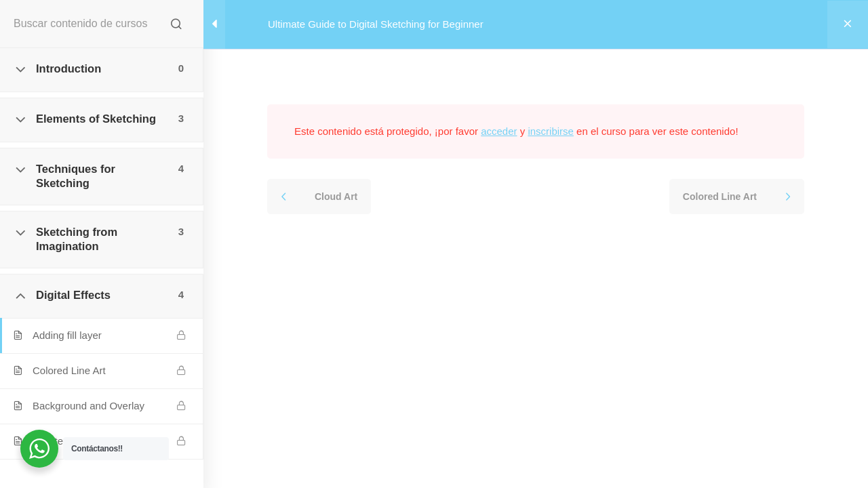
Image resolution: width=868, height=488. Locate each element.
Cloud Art (336, 197)
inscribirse (551, 131)
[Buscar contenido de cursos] (176, 24)
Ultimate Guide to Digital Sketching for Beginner (376, 24)
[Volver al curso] (848, 24)
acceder (499, 131)
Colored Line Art (720, 197)
